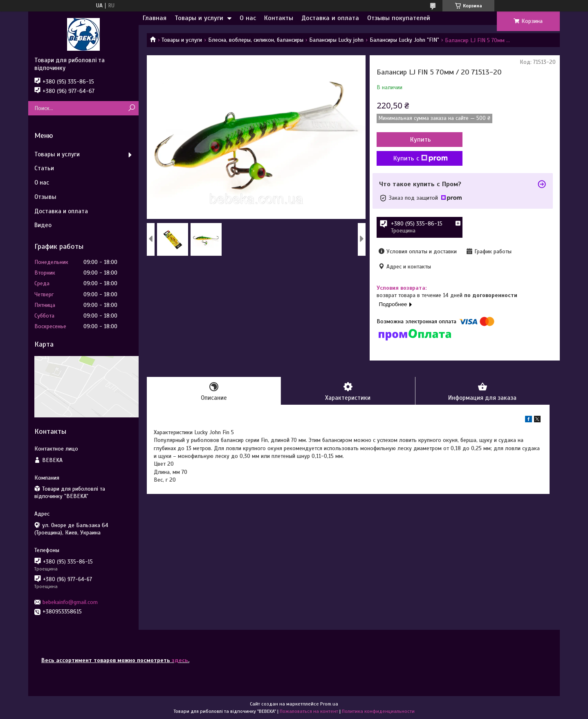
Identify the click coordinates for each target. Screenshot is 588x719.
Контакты (279, 18)
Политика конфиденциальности (378, 711)
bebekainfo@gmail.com (70, 602)
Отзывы (45, 197)
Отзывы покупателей (399, 18)
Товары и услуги (199, 18)
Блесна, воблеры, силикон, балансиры (256, 40)
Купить (421, 140)
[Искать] (131, 108)
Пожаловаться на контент (309, 711)
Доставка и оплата (330, 18)
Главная (155, 18)
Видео (43, 225)
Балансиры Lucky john (336, 40)
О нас (248, 18)
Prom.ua (329, 704)
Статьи (44, 168)
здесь (180, 660)
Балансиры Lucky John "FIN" (404, 40)
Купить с (421, 158)
